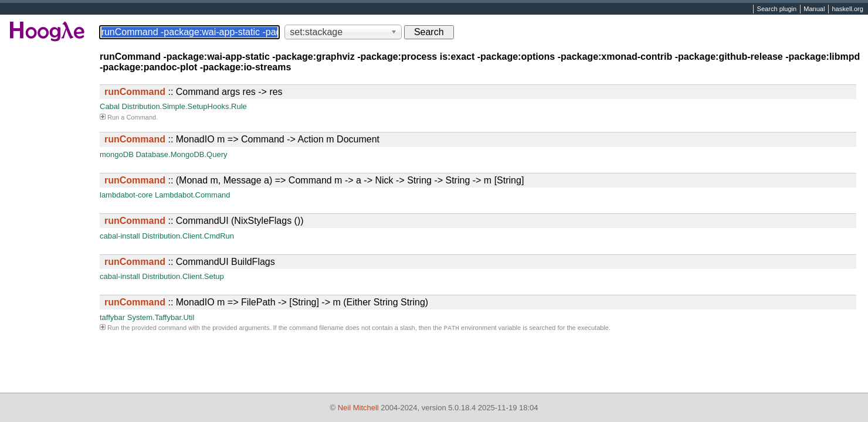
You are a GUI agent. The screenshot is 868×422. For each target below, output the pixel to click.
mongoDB (117, 154)
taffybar (112, 317)
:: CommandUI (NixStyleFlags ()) (204, 221)
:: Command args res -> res (194, 92)
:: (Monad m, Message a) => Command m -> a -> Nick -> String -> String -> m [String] (314, 180)
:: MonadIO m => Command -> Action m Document (242, 139)
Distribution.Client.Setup (183, 276)
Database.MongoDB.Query (181, 154)
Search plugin (777, 9)
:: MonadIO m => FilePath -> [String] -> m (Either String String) (266, 302)
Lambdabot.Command (193, 195)
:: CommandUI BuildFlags (190, 262)
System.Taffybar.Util (161, 317)
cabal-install (120, 236)
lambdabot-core (126, 195)
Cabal (110, 106)
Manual (814, 9)
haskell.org (847, 9)
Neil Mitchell (358, 408)
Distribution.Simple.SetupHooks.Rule (184, 106)
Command (141, 117)
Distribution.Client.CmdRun (188, 236)
